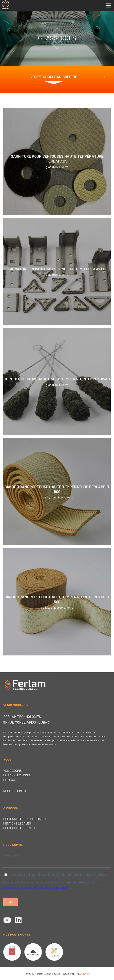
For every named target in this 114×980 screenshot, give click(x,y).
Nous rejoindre (15, 791)
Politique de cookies (19, 828)
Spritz (85, 974)
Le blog (9, 780)
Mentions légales (17, 823)
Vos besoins (13, 771)
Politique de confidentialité (25, 819)
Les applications (17, 775)
